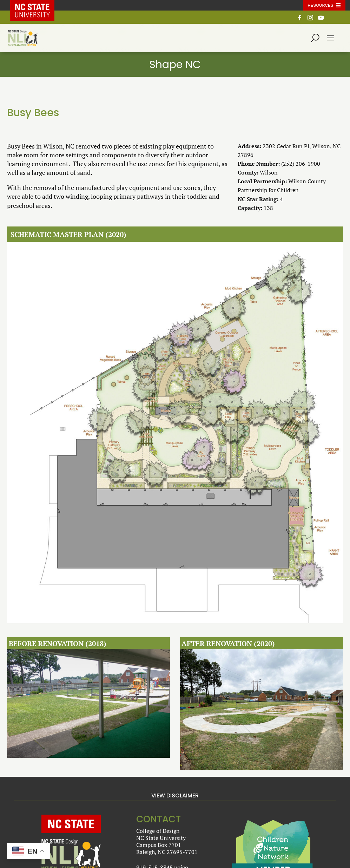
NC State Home (37, 5)
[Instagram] (310, 19)
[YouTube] (321, 19)
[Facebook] (300, 19)
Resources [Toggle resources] (321, 5)
